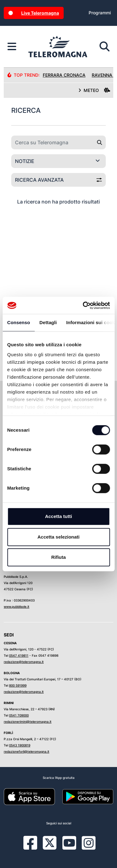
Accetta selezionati (58, 537)
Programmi (100, 13)
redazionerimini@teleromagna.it (28, 722)
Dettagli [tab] (48, 322)
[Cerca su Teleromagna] (52, 142)
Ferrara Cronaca (64, 75)
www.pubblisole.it (17, 607)
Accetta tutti (58, 516)
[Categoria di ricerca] (58, 161)
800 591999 (18, 685)
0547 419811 (19, 655)
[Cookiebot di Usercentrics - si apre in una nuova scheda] (83, 305)
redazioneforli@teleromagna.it (27, 751)
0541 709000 (19, 715)
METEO (94, 90)
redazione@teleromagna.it (24, 662)
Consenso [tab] (19, 322)
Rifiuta (58, 557)
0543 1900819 (20, 745)
